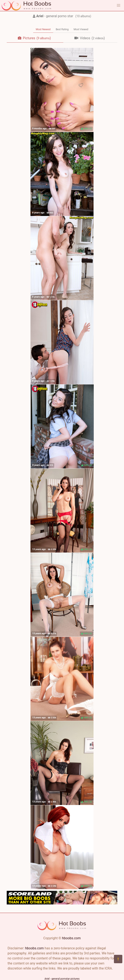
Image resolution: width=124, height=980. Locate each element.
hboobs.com (71, 938)
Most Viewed (81, 29)
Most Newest (43, 29)
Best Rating (62, 29)
